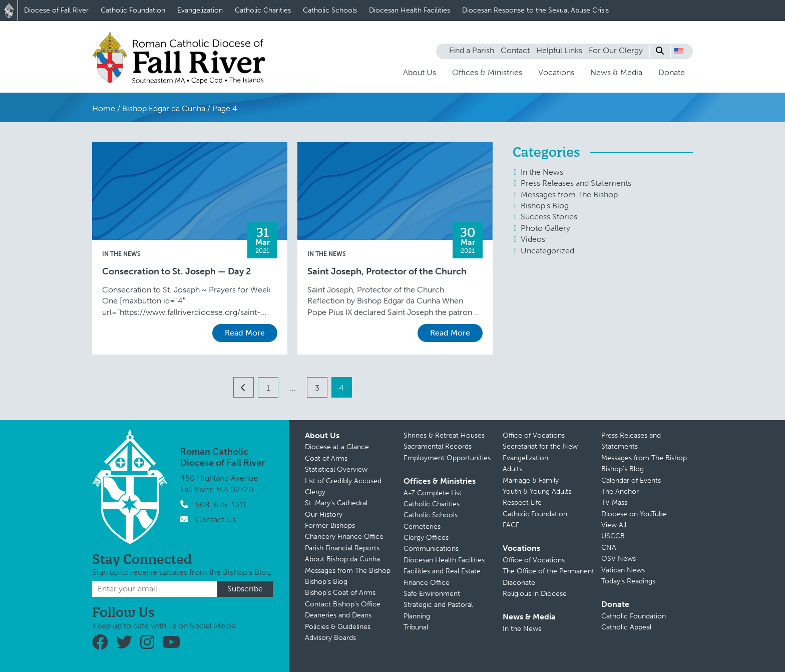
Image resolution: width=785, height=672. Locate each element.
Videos (533, 239)
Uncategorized (547, 251)
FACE (511, 525)
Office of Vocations (534, 435)
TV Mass (614, 502)
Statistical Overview (336, 469)
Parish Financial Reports (342, 548)
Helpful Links (559, 50)
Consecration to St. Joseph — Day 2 (176, 272)
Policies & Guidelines (338, 627)
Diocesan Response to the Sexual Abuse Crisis (535, 10)
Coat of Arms (326, 458)
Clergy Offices (426, 538)
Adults (512, 469)
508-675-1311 (221, 505)
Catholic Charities (263, 10)
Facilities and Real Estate (442, 571)
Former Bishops (330, 526)
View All (614, 525)
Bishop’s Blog (326, 582)
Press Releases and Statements (576, 183)
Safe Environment (432, 594)
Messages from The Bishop (569, 195)
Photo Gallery (545, 228)
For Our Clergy (616, 50)
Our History (324, 515)
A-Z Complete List (433, 493)
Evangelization (200, 10)
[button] (678, 51)
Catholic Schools (330, 10)
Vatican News (623, 570)
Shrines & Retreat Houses (444, 435)
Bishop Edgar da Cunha (164, 108)
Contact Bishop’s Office (343, 604)
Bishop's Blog (545, 206)
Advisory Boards (330, 638)
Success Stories (549, 217)
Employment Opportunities (447, 458)
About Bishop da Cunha (342, 559)
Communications (431, 549)
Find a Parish (472, 50)
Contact (515, 50)
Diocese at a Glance (337, 447)
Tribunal (416, 627)
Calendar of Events (631, 480)
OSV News (619, 559)
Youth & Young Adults (537, 491)
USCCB (613, 536)
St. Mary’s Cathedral (336, 503)
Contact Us (216, 520)
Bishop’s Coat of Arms (340, 593)
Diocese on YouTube (634, 514)
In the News (121, 254)
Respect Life (522, 502)
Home (104, 108)
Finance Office (427, 583)
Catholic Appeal (626, 627)
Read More (245, 333)
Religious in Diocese (535, 594)
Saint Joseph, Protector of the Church (387, 272)
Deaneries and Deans (338, 615)
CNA (609, 548)
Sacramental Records (438, 446)
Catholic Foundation (133, 10)
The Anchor (620, 491)
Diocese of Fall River (56, 10)
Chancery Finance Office (344, 537)
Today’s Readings (628, 581)
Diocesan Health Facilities (410, 10)
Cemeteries (422, 527)
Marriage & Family (531, 480)
